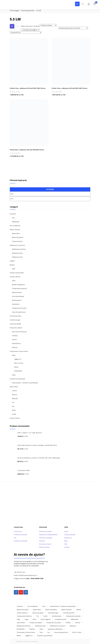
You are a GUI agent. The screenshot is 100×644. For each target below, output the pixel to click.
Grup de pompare (18, 296)
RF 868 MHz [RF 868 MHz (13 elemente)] (21, 629)
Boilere (12, 265)
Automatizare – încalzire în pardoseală (25, 383)
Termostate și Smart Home (19, 351)
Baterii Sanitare (15, 230)
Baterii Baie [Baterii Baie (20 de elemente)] (37, 610)
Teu (13, 406)
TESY (14, 269)
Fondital (15, 336)
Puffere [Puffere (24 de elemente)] (68, 623)
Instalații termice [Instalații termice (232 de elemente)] (61, 619)
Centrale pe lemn (16, 316)
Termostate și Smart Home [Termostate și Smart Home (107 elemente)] (26, 632)
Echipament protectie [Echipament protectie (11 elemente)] (73, 616)
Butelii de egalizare (18, 285)
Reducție (15, 398)
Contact (67, 547)
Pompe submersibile (17, 273)
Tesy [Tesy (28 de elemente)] (41, 632)
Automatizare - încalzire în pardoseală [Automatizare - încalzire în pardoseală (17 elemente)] (63, 606)
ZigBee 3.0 (18, 359)
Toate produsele (70, 535)
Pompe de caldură (16, 328)
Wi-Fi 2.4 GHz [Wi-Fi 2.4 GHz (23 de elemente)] (77, 632)
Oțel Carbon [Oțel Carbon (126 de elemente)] (21, 623)
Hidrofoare (16, 304)
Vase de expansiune (19, 312)
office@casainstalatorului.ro (28, 575)
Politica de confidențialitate (48, 535)
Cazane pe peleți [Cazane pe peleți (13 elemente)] (38, 613)
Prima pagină (15, 10)
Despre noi (68, 538)
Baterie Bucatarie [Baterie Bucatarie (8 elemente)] (23, 610)
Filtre (14, 281)
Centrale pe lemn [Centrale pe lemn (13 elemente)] (69, 613)
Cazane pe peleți (15, 324)
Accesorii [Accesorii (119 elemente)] (20, 606)
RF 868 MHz (18, 371)
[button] (95, 4)
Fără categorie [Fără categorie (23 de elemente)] (46, 619)
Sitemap (42, 541)
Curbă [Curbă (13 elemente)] (45, 616)
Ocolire (14, 391)
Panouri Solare (15, 418)
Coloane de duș (17, 241)
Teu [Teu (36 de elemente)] (48, 632)
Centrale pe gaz (15, 320)
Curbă (14, 414)
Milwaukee (16, 222)
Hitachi (14, 340)
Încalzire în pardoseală (17, 379)
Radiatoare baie (17, 253)
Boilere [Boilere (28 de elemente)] (79, 610)
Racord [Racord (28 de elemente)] (78, 623)
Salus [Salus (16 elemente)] (41, 629)
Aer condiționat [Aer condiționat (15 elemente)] (33, 606)
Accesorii (13, 214)
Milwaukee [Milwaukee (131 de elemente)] (75, 619)
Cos (15, 538)
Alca (13, 218)
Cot (13, 402)
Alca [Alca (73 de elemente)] (44, 606)
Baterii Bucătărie (18, 237)
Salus (14, 375)
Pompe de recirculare (19, 308)
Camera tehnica (15, 277)
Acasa (66, 531)
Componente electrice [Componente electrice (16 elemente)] (24, 616)
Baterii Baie (16, 233)
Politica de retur (44, 547)
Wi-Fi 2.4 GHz (19, 363)
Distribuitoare (17, 300)
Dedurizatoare (17, 292)
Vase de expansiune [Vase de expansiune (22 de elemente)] (61, 632)
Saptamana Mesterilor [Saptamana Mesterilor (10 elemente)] (55, 629)
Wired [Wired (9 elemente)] (19, 636)
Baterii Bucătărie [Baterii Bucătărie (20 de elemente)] (51, 610)
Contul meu (18, 531)
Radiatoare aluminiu (19, 249)
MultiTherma (16, 343)
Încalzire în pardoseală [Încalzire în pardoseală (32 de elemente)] (45, 636)
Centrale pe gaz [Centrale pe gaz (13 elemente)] (53, 613)
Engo (14, 355)
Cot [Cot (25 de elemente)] (37, 616)
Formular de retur (45, 544)
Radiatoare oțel (17, 257)
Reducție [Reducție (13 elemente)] (73, 626)
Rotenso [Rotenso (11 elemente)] (32, 629)
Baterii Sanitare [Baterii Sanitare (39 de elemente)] (66, 610)
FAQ (66, 544)
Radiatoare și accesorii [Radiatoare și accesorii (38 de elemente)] (58, 626)
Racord (14, 395)
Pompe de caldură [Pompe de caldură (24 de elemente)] (36, 623)
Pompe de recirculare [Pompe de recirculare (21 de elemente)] (54, 623)
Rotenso (15, 347)
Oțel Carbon (14, 387)
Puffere (12, 261)
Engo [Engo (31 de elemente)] (26, 619)
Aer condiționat (15, 226)
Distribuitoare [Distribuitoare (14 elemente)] (57, 616)
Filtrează (50, 189)
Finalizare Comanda (21, 541)
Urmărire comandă (20, 535)
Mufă (14, 410)
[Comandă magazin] (73, 28)
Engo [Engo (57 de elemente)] (19, 619)
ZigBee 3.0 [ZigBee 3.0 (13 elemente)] (29, 636)
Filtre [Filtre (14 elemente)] (34, 619)
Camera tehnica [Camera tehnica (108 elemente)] (22, 613)
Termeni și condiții (45, 531)
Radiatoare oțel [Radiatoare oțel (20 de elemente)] (40, 626)
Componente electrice (19, 288)
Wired (16, 367)
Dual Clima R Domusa (19, 332)
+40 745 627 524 (19, 572)
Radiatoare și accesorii (17, 245)
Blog (66, 541)
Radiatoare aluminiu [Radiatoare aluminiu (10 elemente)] (24, 626)
